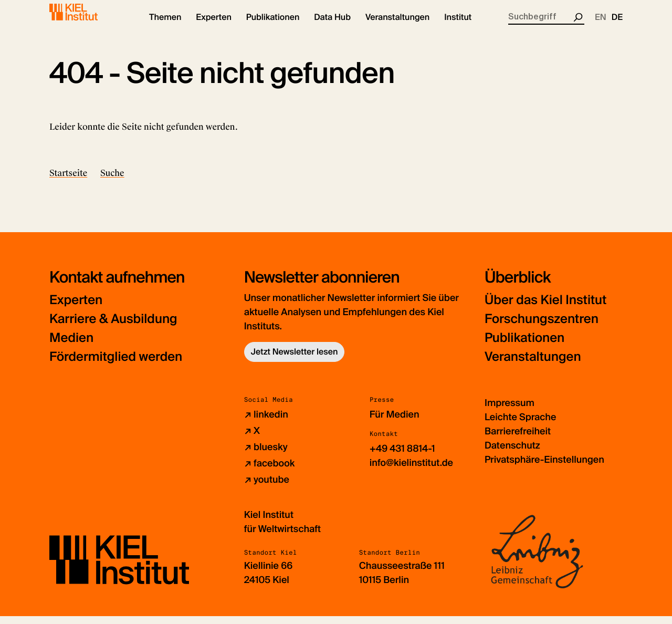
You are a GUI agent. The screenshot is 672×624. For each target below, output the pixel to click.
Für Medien (395, 423)
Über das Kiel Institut (545, 309)
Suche (112, 181)
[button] (165, 26)
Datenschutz (512, 454)
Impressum (510, 411)
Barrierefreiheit (518, 440)
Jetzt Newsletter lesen (295, 360)
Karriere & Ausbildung (113, 327)
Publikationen (524, 346)
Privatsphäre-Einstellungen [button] (544, 468)
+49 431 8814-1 (402, 457)
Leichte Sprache (520, 425)
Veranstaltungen (533, 365)
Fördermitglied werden (116, 365)
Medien (71, 346)
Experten (76, 309)
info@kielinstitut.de (411, 471)
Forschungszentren (542, 327)
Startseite (68, 181)
